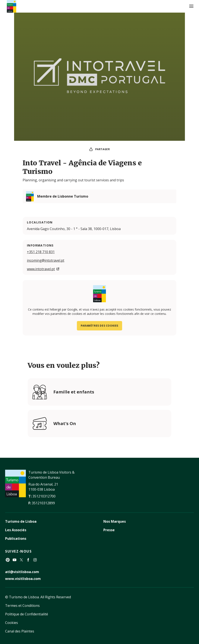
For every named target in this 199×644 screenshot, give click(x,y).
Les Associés (16, 530)
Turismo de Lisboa (21, 521)
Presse (109, 530)
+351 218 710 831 (41, 252)
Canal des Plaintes (20, 631)
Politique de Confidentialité (27, 614)
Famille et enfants (74, 392)
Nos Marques (115, 521)
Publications (16, 538)
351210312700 (44, 496)
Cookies (12, 623)
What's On (65, 423)
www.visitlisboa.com (23, 579)
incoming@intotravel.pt (46, 260)
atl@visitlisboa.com (22, 572)
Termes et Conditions (22, 606)
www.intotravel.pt (41, 269)
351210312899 (43, 503)
